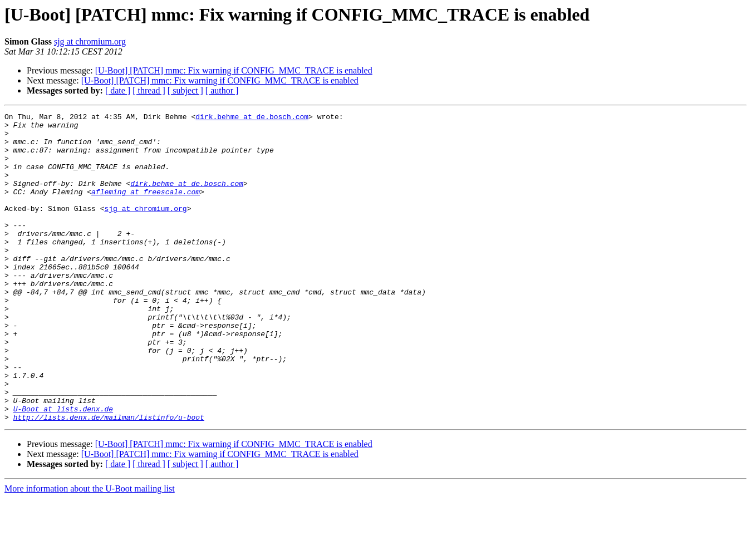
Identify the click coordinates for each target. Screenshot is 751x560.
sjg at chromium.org (90, 41)
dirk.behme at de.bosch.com (252, 118)
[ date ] (118, 90)
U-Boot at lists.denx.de (63, 469)
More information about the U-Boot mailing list (90, 550)
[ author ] (222, 90)
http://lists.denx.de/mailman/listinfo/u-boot (109, 479)
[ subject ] (185, 90)
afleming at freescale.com (146, 208)
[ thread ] (149, 90)
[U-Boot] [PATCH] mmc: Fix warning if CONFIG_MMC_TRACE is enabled (234, 70)
